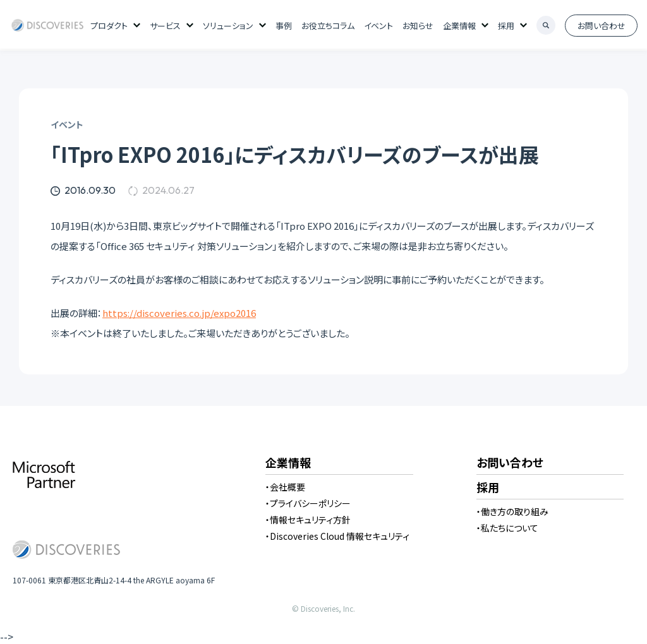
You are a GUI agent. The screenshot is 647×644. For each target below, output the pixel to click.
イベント (378, 26)
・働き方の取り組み (512, 511)
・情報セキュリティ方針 (308, 520)
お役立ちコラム (328, 26)
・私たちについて (507, 528)
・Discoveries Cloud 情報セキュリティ (337, 536)
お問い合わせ (602, 26)
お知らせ (418, 26)
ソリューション (228, 26)
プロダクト (109, 26)
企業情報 (459, 26)
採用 (506, 26)
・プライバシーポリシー (308, 503)
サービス (165, 26)
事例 (284, 26)
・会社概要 (285, 487)
